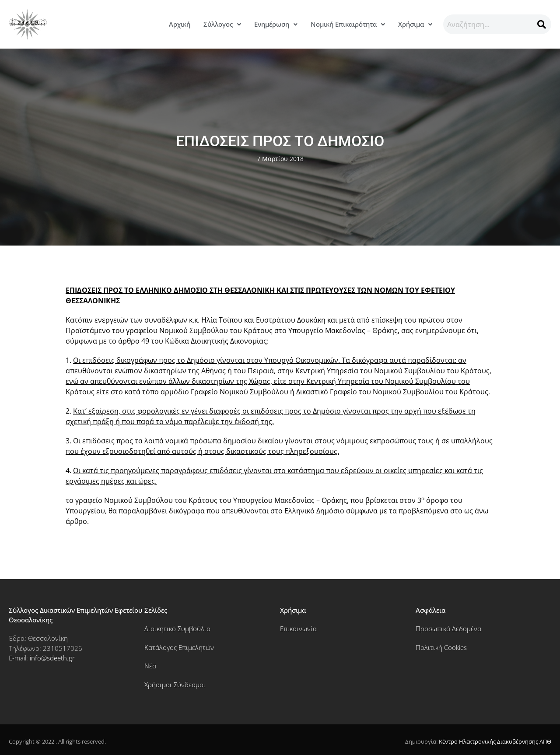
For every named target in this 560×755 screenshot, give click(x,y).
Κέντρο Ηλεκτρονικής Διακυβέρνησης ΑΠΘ (495, 741)
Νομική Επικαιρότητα (348, 24)
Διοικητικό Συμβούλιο (177, 629)
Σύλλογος (222, 24)
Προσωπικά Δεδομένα (448, 629)
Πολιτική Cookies (441, 647)
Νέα (150, 666)
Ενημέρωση (276, 24)
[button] (222, 24)
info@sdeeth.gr (52, 658)
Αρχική (180, 24)
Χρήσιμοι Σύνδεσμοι (175, 685)
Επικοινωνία (298, 629)
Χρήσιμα (415, 24)
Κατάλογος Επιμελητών (179, 647)
